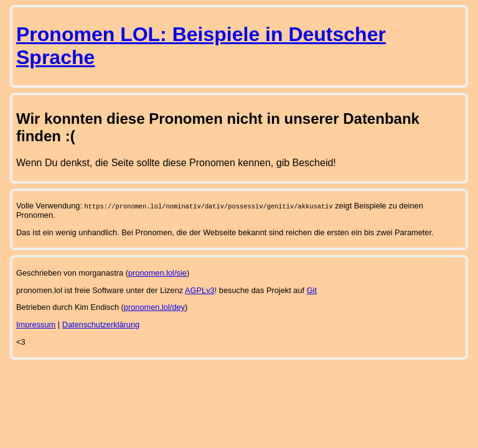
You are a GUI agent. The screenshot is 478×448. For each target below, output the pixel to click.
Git (312, 290)
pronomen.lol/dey (154, 307)
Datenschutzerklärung (101, 324)
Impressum (36, 324)
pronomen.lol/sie (157, 273)
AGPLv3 (200, 290)
